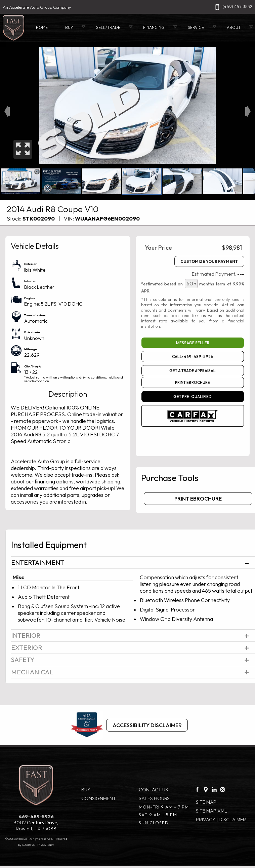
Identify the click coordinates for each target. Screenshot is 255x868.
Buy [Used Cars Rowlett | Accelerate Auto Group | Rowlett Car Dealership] (69, 27)
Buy (86, 790)
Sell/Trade (108, 27)
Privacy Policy (46, 845)
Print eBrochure (193, 382)
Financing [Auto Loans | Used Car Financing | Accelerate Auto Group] (154, 27)
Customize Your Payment (209, 261)
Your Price (158, 248)
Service (196, 27)
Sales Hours (154, 798)
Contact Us (153, 790)
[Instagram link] (223, 788)
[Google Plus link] (206, 788)
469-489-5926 (36, 817)
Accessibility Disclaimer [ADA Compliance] (147, 725)
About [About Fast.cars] (234, 27)
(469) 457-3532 (233, 6)
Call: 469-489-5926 (193, 357)
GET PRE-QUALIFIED (193, 397)
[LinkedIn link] (214, 788)
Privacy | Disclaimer (221, 820)
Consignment (99, 798)
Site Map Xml (211, 811)
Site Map (206, 802)
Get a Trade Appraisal (193, 371)
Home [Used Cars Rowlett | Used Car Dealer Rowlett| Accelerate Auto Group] (42, 27)
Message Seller (193, 343)
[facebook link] (197, 788)
